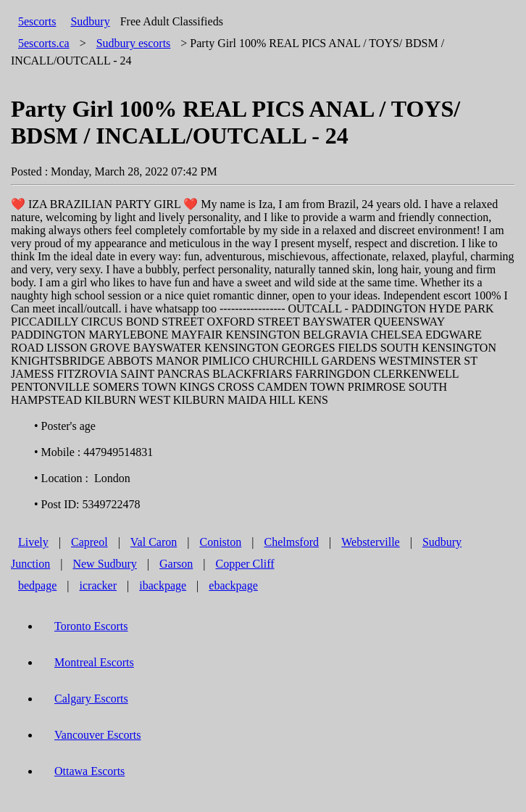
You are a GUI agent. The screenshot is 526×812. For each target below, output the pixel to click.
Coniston (220, 542)
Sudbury (90, 21)
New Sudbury (104, 564)
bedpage (37, 585)
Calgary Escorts (91, 699)
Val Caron (154, 542)
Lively (33, 542)
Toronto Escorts (91, 626)
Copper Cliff (245, 564)
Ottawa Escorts (89, 771)
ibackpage (163, 585)
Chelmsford (291, 542)
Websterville (370, 542)
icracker (99, 585)
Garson (176, 564)
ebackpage (233, 585)
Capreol (89, 542)
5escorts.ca (44, 43)
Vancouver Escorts (98, 735)
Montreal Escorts (94, 662)
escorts (134, 43)
